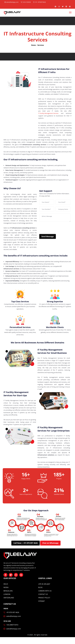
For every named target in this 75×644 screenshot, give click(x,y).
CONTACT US (43, 594)
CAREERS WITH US (45, 591)
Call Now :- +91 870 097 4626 (26, 543)
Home (33, 45)
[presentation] (54, 228)
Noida (6, 587)
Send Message (48, 236)
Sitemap (41, 601)
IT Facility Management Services (48, 113)
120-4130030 (26, 2)
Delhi (6, 584)
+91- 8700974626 (39, 2)
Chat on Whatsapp (50, 543)
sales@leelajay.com (11, 2)
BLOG (40, 587)
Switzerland (9, 598)
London (7, 594)
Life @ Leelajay (44, 584)
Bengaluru (8, 591)
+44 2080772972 (12, 625)
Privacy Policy (44, 598)
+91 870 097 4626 (13, 612)
